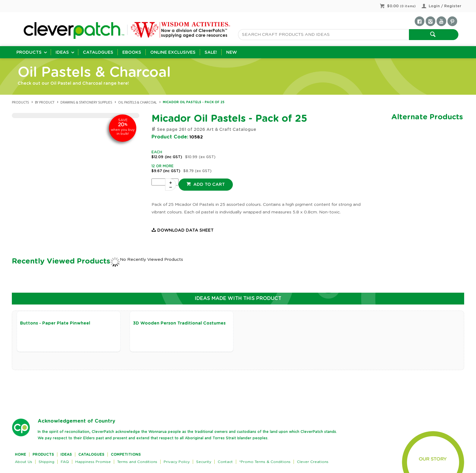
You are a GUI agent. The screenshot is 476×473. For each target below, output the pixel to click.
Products (29, 53)
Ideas (62, 53)
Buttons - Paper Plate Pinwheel (55, 323)
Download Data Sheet (185, 230)
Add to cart (209, 185)
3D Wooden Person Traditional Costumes (179, 323)
